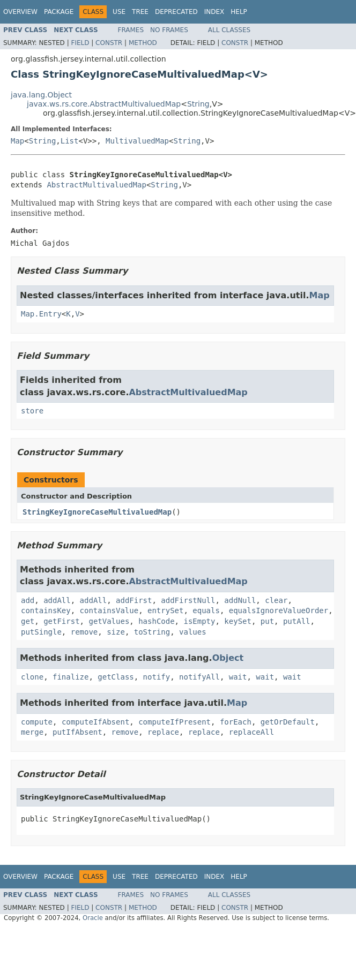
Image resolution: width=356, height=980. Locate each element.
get (28, 621)
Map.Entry (41, 314)
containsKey (46, 610)
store (32, 411)
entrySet (165, 610)
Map (17, 141)
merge (32, 732)
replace (163, 732)
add (28, 600)
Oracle (93, 918)
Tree (140, 12)
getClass (116, 677)
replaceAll (251, 732)
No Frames (169, 30)
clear (276, 600)
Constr (109, 43)
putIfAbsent (77, 732)
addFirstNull (188, 600)
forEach (236, 722)
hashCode (156, 621)
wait (238, 677)
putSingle (41, 632)
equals (206, 610)
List (70, 141)
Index (214, 12)
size (116, 632)
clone (32, 677)
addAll (57, 600)
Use (119, 12)
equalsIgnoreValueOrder (279, 610)
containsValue (109, 610)
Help (239, 12)
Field (80, 43)
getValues (109, 621)
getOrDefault (288, 722)
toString (152, 632)
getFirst (61, 621)
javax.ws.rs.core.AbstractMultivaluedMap (104, 104)
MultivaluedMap (137, 141)
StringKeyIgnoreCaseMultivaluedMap (97, 512)
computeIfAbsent (95, 722)
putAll (297, 621)
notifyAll (199, 677)
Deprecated (176, 12)
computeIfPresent (175, 722)
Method (143, 43)
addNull (240, 600)
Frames (131, 30)
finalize (71, 677)
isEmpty (199, 621)
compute (37, 722)
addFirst (134, 600)
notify (157, 677)
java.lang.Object (41, 95)
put (267, 621)
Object (228, 658)
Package (59, 12)
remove (84, 632)
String (198, 104)
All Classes (229, 30)
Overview (20, 12)
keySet (238, 621)
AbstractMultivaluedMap (96, 185)
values (193, 632)
